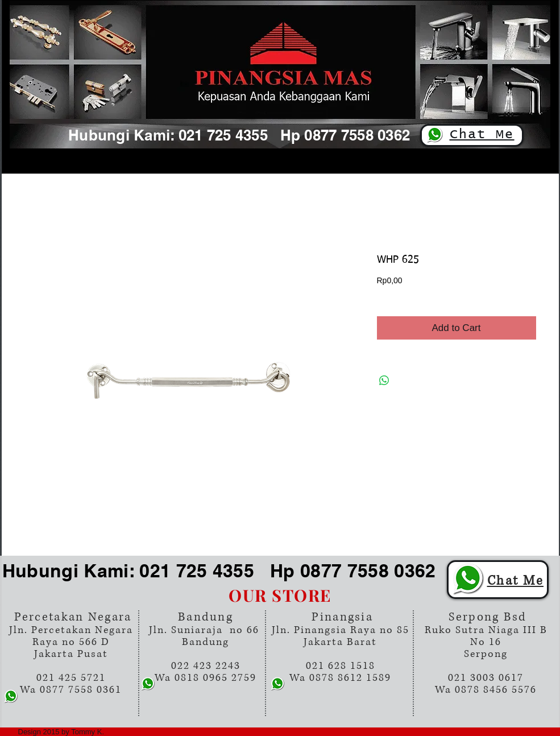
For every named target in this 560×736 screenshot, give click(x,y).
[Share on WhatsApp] (384, 381)
